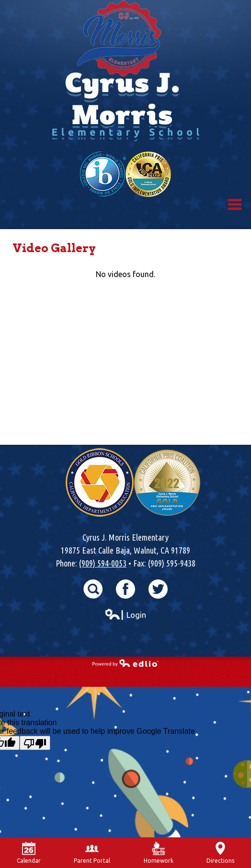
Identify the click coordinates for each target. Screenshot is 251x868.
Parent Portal (92, 853)
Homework (159, 853)
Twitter (158, 589)
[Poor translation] (35, 743)
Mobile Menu (235, 204)
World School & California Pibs (125, 174)
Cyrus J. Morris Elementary (125, 76)
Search (93, 589)
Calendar (29, 853)
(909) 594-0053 (103, 563)
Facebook (125, 589)
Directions (220, 853)
